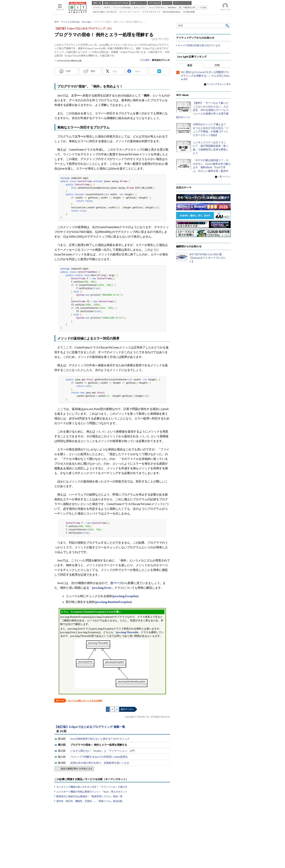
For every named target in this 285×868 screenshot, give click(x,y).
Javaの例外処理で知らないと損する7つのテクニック (100, 739)
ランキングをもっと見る (219, 84)
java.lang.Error (102, 588)
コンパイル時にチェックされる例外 (85, 701)
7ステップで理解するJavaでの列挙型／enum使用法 (99, 757)
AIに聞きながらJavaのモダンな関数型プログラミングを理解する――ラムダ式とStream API (205, 76)
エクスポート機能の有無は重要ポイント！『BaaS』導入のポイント (92, 792)
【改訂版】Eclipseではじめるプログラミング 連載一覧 (90, 727)
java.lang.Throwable (127, 632)
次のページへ (127, 709)
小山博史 (145, 60)
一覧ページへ (224, 177)
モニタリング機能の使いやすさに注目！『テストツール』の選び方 (92, 787)
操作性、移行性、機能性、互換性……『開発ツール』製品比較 (89, 801)
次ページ (116, 583)
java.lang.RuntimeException (113, 602)
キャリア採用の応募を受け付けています (199, 46)
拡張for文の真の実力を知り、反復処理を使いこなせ (100, 763)
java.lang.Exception (125, 596)
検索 (228, 26)
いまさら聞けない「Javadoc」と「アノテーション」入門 (102, 751)
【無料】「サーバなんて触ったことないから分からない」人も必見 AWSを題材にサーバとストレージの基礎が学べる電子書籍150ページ (202, 110)
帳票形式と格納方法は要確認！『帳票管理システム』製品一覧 (89, 796)
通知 (93, 71)
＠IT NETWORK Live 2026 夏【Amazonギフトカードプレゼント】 (207, 258)
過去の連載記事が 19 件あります (77, 769)
